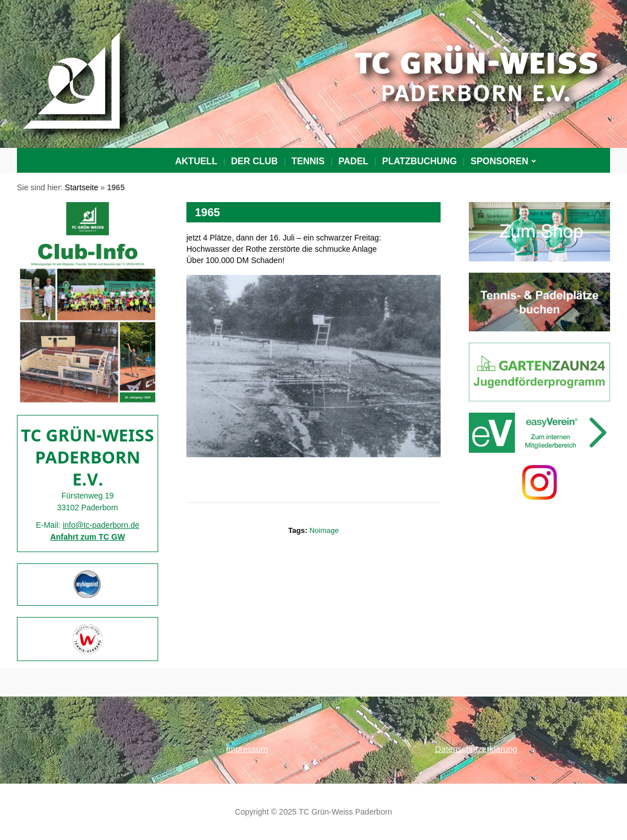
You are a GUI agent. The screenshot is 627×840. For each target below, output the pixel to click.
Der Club (254, 161)
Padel (353, 161)
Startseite (82, 187)
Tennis (308, 161)
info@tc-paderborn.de (101, 525)
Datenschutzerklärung (476, 749)
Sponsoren (499, 161)
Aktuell (196, 161)
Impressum (247, 749)
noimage (324, 530)
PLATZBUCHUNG (419, 161)
